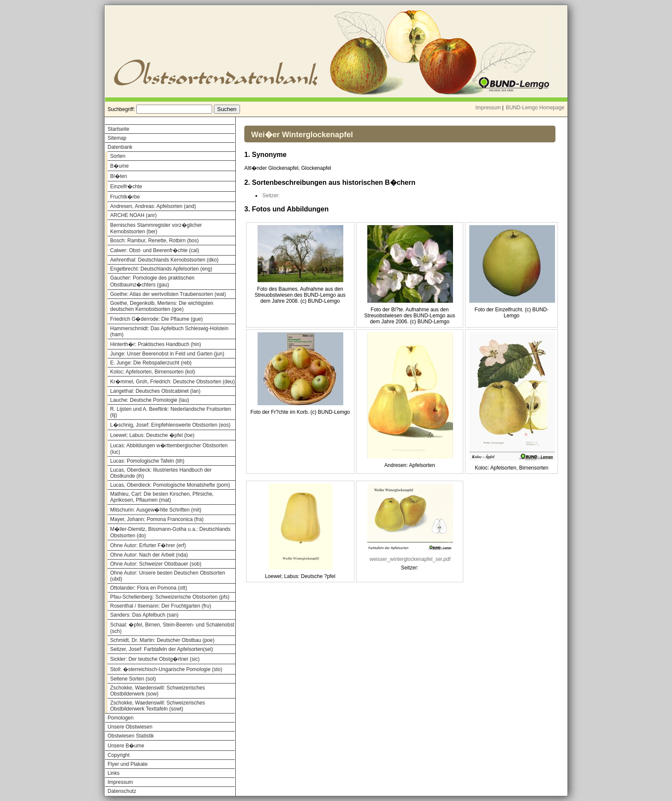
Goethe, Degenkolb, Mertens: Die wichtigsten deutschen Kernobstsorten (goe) (162, 306)
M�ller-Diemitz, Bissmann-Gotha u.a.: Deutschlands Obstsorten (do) (170, 532)
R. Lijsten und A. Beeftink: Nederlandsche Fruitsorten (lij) (171, 412)
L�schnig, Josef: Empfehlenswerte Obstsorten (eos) (170, 425)
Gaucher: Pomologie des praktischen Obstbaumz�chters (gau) (152, 281)
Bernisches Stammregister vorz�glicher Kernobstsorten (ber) (156, 228)
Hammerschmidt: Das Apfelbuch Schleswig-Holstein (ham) (169, 331)
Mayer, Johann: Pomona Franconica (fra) (157, 519)
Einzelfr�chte (126, 187)
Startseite (118, 129)
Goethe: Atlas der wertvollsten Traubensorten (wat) (168, 294)
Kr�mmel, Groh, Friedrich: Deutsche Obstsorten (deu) (172, 382)
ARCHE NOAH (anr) (133, 215)
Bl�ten (118, 176)
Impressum (488, 108)
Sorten (118, 156)
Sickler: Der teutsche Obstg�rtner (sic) (155, 659)
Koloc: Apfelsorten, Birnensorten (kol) (153, 372)
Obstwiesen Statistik (131, 736)
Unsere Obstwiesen (130, 727)
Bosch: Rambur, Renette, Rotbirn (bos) (154, 241)
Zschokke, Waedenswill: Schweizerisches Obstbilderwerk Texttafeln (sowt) (157, 706)
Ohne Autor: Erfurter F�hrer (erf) (148, 545)
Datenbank (120, 147)
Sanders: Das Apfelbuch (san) (144, 615)
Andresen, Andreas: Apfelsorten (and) (153, 206)
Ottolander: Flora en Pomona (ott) (148, 588)
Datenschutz (122, 791)
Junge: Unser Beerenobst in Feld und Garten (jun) (167, 354)
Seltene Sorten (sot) (133, 679)
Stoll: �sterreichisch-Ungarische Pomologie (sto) (166, 669)
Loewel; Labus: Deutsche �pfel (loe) (152, 435)
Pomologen (121, 718)
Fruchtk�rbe (125, 197)
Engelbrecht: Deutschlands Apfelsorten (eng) (161, 269)
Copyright (118, 755)
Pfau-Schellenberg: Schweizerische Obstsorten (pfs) (170, 597)
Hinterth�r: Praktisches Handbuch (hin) (156, 344)
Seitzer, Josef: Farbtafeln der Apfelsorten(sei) (162, 649)
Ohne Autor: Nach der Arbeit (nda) (149, 555)
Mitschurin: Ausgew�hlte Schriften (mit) (156, 510)
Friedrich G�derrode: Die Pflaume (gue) (156, 319)
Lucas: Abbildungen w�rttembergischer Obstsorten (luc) (169, 449)
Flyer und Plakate (127, 764)
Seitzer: (271, 196)
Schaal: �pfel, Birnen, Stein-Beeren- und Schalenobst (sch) (172, 628)
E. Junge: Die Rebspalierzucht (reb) (151, 363)
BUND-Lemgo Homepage (535, 108)
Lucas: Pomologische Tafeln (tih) (147, 461)
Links (114, 773)
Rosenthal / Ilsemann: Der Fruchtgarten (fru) (160, 606)
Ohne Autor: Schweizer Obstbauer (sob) (156, 564)
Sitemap (117, 138)
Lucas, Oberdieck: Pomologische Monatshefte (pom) (170, 485)
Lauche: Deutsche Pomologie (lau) (150, 400)
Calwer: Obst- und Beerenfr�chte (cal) (154, 250)
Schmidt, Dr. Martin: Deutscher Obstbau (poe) (162, 640)
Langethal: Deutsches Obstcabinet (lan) (155, 391)
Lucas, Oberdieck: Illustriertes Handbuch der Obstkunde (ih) (161, 473)
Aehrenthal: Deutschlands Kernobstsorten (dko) (164, 260)
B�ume (119, 166)
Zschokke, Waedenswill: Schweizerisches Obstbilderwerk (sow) (157, 691)
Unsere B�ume (126, 746)
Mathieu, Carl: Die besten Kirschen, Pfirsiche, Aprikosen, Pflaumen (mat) (162, 497)
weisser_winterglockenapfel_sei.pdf (410, 559)
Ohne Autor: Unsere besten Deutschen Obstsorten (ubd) (168, 576)
